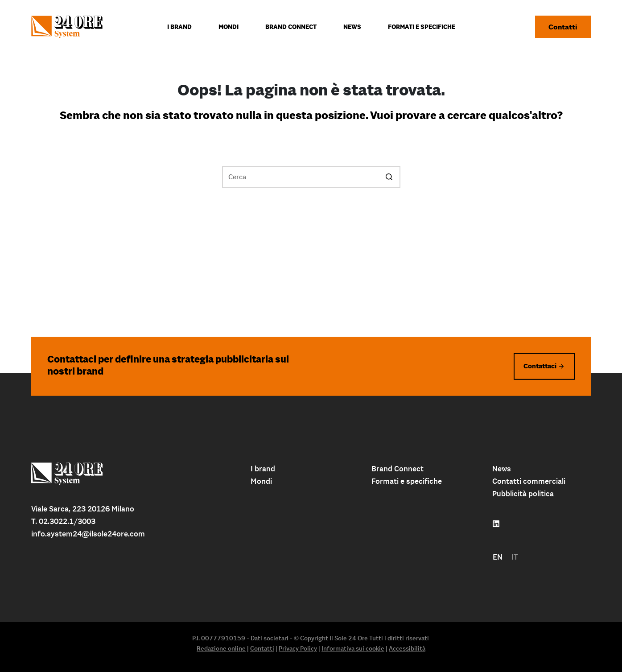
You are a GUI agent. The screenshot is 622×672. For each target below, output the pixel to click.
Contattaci (540, 366)
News (502, 469)
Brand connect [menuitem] (291, 27)
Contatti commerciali (529, 481)
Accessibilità (407, 648)
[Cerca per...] (311, 177)
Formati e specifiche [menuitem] (422, 27)
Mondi (261, 481)
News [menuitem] (352, 27)
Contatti (563, 27)
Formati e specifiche (407, 481)
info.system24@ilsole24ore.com (88, 534)
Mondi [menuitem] (229, 27)
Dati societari (270, 638)
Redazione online (221, 648)
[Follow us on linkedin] (496, 524)
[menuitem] (498, 557)
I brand (263, 469)
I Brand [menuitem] (179, 27)
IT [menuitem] (515, 557)
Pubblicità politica (523, 494)
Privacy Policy (298, 648)
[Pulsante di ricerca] (389, 177)
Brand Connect (398, 469)
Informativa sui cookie (353, 648)
